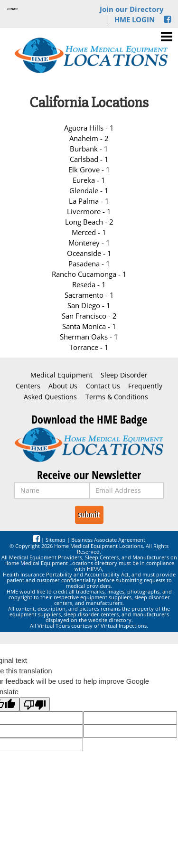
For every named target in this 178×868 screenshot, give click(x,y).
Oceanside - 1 (89, 253)
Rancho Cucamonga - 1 (89, 274)
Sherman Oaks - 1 (89, 337)
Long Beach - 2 (89, 222)
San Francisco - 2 (89, 316)
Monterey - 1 (89, 243)
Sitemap (56, 540)
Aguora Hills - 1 (89, 128)
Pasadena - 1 (89, 264)
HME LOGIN (135, 19)
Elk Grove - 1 (89, 170)
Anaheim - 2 (89, 138)
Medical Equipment (61, 375)
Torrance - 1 (89, 347)
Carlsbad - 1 (89, 159)
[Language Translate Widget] (12, 9)
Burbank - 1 (89, 149)
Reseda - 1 (89, 284)
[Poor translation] (35, 704)
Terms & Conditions (117, 397)
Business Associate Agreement (108, 540)
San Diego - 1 (89, 305)
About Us (63, 386)
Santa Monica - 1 (89, 326)
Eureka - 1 (89, 180)
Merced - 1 (89, 232)
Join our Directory (132, 9)
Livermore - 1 (89, 211)
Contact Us (103, 386)
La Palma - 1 (89, 201)
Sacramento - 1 (89, 295)
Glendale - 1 (89, 190)
